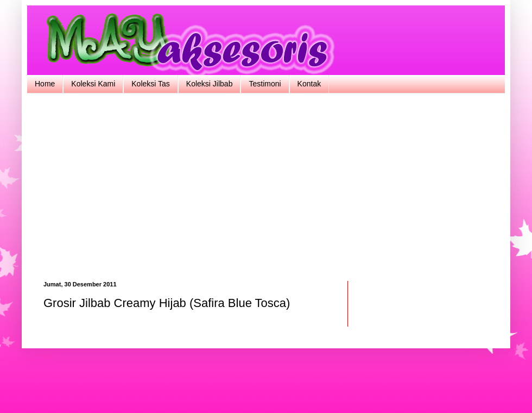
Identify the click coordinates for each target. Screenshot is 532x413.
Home (45, 84)
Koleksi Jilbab (210, 84)
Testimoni (265, 84)
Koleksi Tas (151, 84)
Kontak (309, 84)
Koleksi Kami (93, 84)
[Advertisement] (266, 186)
